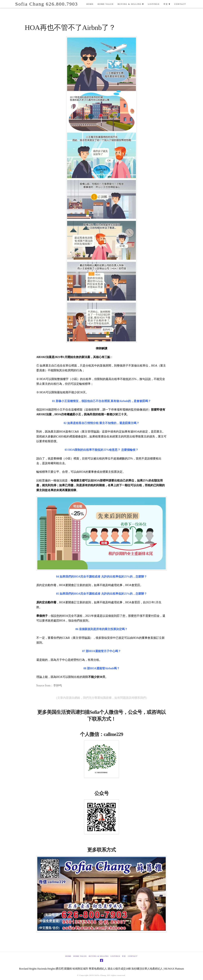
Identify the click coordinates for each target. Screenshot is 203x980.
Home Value (80, 956)
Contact (133, 956)
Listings (115, 956)
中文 (124, 956)
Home (68, 956)
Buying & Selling (99, 956)
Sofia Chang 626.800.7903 (47, 4)
